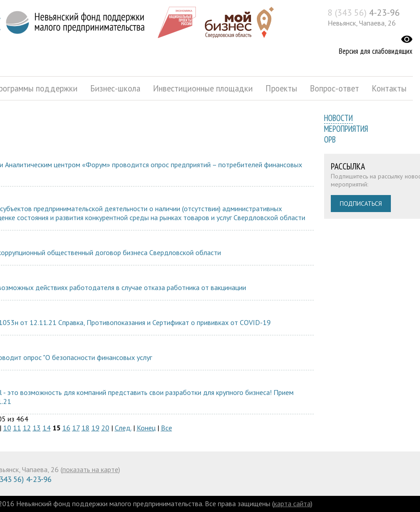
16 (66, 428)
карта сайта (292, 503)
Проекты (281, 88)
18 (86, 428)
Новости (338, 118)
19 (95, 428)
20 (105, 428)
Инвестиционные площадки (203, 88)
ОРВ (330, 139)
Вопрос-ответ (334, 88)
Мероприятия (346, 129)
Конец (146, 428)
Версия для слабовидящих (376, 51)
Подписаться (361, 204)
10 (7, 428)
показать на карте (90, 469)
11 (17, 428)
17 (76, 428)
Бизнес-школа (115, 88)
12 (27, 428)
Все (167, 428)
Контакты (389, 88)
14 (47, 428)
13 (37, 428)
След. (123, 428)
